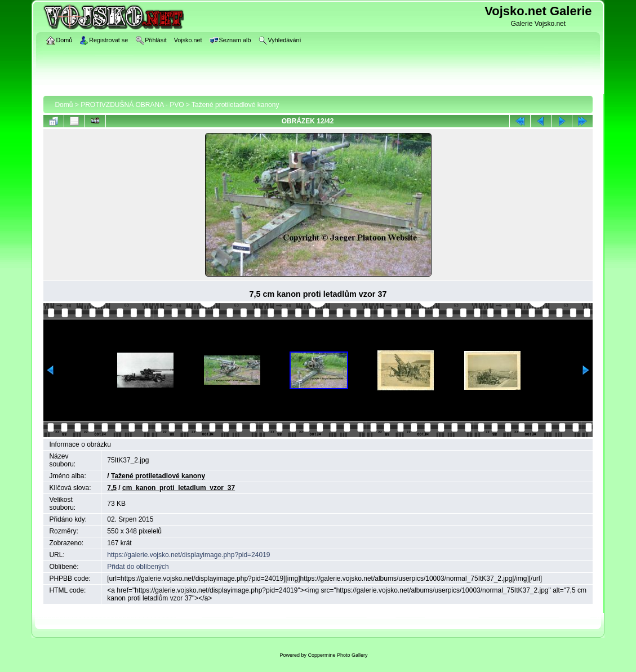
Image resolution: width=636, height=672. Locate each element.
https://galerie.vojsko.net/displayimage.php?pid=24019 (188, 555)
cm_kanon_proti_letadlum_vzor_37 (179, 488)
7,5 (112, 488)
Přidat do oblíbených (138, 567)
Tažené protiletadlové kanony (235, 105)
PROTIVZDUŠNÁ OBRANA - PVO (132, 105)
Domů (64, 105)
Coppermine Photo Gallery (337, 655)
